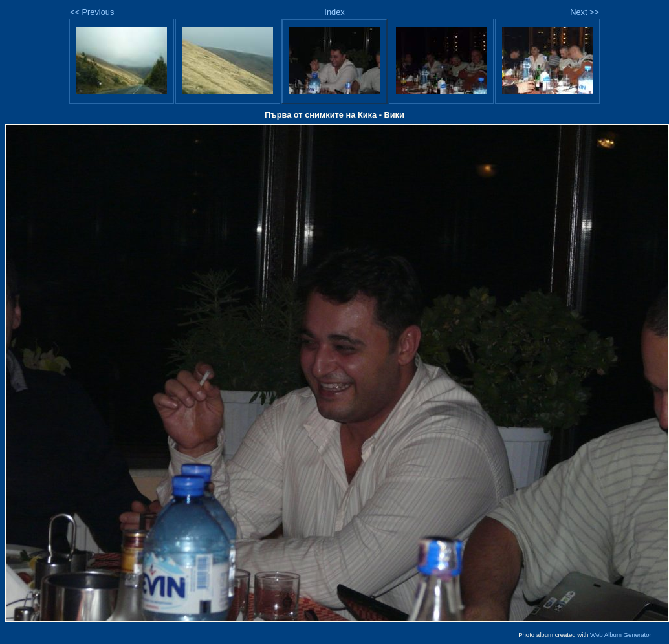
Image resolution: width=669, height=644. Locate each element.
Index (334, 12)
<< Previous (92, 12)
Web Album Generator (621, 635)
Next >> (585, 12)
